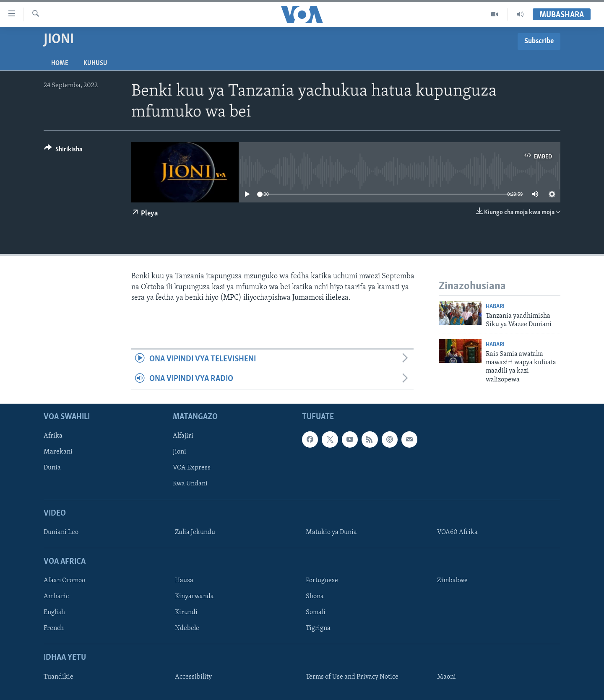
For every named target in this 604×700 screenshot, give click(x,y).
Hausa (184, 581)
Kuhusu (95, 63)
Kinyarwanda (194, 596)
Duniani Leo (61, 532)
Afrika (53, 436)
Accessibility (193, 677)
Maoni (446, 677)
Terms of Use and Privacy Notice (352, 677)
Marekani (58, 452)
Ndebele (187, 628)
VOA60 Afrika (457, 532)
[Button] (63, 151)
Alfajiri (183, 436)
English (54, 612)
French (54, 628)
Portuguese (322, 581)
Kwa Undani (190, 484)
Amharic (56, 596)
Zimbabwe (452, 581)
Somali (316, 612)
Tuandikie (59, 677)
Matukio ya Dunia (331, 532)
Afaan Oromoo (64, 581)
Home (60, 63)
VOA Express (192, 468)
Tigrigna (318, 628)
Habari (495, 307)
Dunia (52, 468)
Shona (315, 596)
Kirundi (186, 612)
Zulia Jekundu (195, 532)
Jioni (180, 452)
